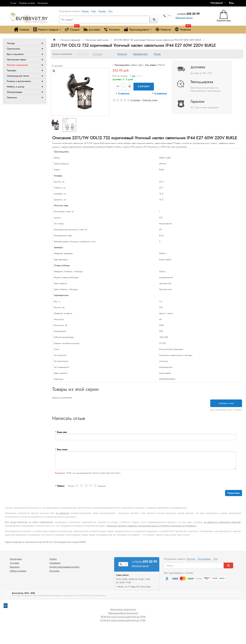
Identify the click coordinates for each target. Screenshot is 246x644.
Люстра (86, 11)
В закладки (124, 93)
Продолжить (234, 493)
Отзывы (157, 54)
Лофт (94, 11)
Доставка (92, 29)
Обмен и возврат (18, 571)
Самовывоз (55, 563)
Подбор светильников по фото (65, 567)
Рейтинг (61, 486)
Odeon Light (137, 65)
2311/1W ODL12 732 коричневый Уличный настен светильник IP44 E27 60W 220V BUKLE (157, 40)
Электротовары (15, 92)
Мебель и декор (16, 87)
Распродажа (16, 559)
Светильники (13, 49)
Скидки (72, 29)
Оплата (53, 559)
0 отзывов (97, 54)
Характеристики (140, 54)
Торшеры (11, 70)
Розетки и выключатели (19, 81)
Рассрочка (43, 3)
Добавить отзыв (226, 403)
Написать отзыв (150, 100)
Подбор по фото (27, 3)
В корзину (144, 87)
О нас (14, 3)
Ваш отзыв (62, 449)
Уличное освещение (17, 65)
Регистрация (217, 3)
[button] (233, 3)
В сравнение (161, 93)
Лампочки (12, 97)
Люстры (11, 43)
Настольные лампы (17, 60)
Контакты (112, 29)
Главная (22, 29)
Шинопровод (205, 559)
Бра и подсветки (15, 54)
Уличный (191, 559)
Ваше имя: (62, 432)
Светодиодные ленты (18, 76)
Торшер (102, 11)
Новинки (183, 29)
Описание (122, 54)
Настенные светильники (97, 40)
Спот (110, 11)
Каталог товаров (47, 29)
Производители (138, 29)
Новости (163, 29)
